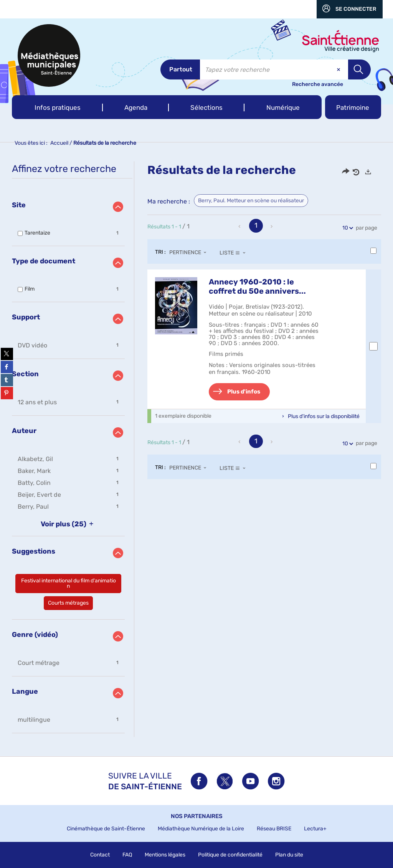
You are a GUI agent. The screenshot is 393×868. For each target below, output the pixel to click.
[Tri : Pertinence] (190, 253)
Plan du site (289, 855)
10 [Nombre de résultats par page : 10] (346, 228)
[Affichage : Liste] (235, 253)
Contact (100, 855)
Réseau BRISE (274, 829)
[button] (57, 107)
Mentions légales (165, 855)
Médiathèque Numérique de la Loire (201, 829)
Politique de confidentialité (230, 855)
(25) (69, 524)
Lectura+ (315, 829)
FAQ (127, 855)
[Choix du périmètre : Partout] (180, 69)
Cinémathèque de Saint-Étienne (106, 829)
